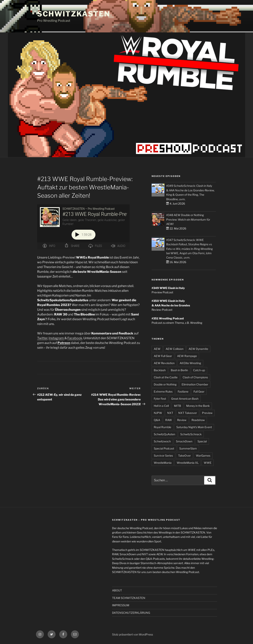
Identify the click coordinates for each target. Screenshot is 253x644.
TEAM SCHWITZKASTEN (129, 598)
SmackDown (184, 441)
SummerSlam (188, 448)
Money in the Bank (198, 406)
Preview (207, 413)
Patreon (64, 343)
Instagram (57, 338)
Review (182, 420)
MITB (177, 406)
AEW (157, 349)
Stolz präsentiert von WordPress (133, 634)
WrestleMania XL (188, 463)
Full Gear (199, 391)
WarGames (203, 456)
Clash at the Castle (166, 377)
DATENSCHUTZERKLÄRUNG (131, 613)
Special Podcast (164, 448)
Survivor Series (163, 456)
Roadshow (198, 420)
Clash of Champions (195, 377)
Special (202, 441)
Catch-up (199, 370)
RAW (169, 420)
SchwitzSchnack (191, 434)
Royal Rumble (162, 427)
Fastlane (183, 391)
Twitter (42, 338)
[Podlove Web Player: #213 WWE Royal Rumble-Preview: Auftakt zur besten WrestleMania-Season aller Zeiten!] (89, 227)
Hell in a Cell (161, 406)
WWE (208, 463)
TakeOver (184, 456)
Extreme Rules (163, 391)
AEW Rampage (187, 356)
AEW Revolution (164, 363)
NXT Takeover (188, 413)
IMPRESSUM (121, 605)
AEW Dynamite (198, 349)
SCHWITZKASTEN (74, 14)
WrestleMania (163, 463)
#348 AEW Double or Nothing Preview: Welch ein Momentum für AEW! (188, 219)
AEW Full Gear (163, 356)
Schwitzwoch (162, 441)
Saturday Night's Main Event (194, 427)
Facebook (75, 338)
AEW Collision (175, 349)
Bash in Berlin (179, 370)
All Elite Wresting (190, 363)
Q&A (157, 420)
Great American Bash (185, 399)
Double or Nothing (165, 384)
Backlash (160, 370)
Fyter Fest (160, 399)
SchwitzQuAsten (164, 434)
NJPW (158, 413)
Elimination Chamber (195, 384)
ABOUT (117, 590)
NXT (170, 413)
